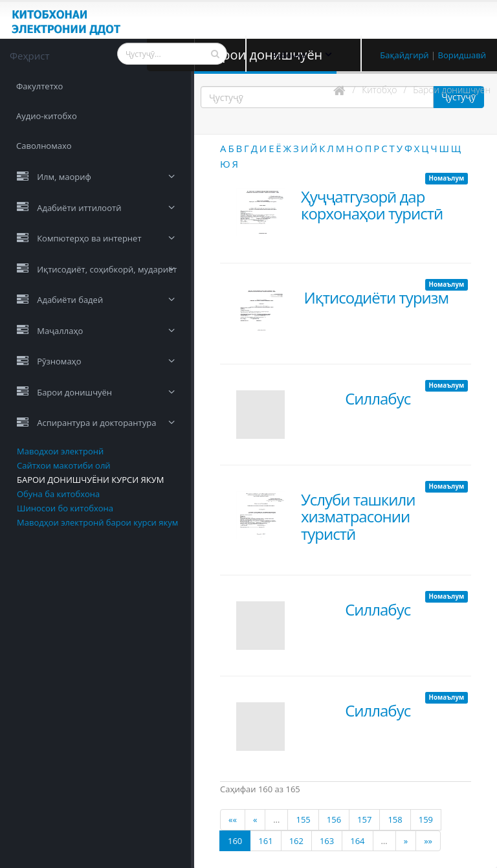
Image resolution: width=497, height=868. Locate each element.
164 (357, 841)
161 (265, 841)
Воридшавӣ (462, 55)
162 (296, 841)
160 (235, 841)
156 (334, 819)
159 (426, 819)
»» (428, 841)
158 (395, 819)
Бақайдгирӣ (404, 55)
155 (303, 819)
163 (327, 841)
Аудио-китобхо (47, 116)
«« (233, 819)
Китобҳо (379, 90)
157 (364, 819)
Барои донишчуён (452, 90)
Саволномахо (44, 146)
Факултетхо (39, 86)
